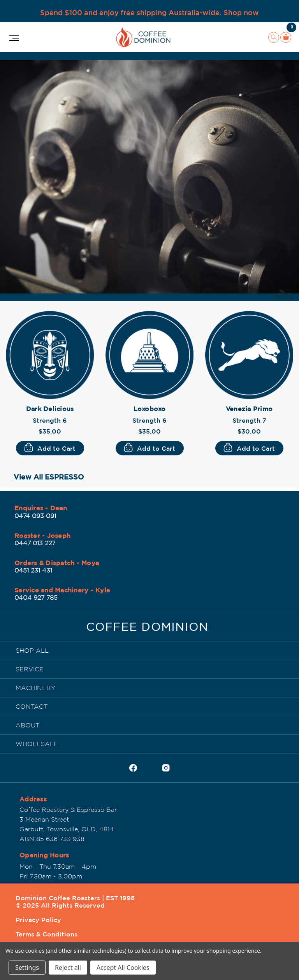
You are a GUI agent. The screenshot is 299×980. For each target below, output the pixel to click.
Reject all (68, 968)
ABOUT (27, 725)
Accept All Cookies (123, 968)
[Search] (274, 37)
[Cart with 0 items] (286, 37)
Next (289, 297)
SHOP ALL (32, 650)
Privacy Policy (38, 920)
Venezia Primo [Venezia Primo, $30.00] (249, 409)
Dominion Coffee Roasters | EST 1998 (75, 898)
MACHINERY (35, 688)
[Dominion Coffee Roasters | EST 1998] (147, 629)
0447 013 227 (35, 543)
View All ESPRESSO (49, 477)
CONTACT (32, 706)
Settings (27, 968)
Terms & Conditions (47, 934)
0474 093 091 (35, 516)
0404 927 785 (36, 597)
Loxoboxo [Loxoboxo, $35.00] (150, 409)
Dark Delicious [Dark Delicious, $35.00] (50, 409)
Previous (280, 297)
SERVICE (30, 669)
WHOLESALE (37, 744)
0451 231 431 (33, 570)
